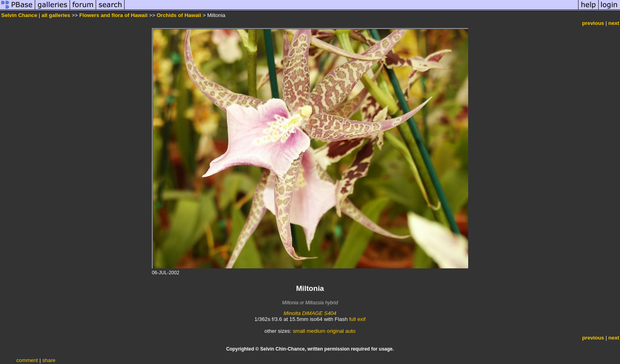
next (614, 23)
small (299, 331)
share (49, 360)
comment (27, 360)
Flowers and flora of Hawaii (114, 15)
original (336, 331)
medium (316, 331)
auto (350, 331)
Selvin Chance (19, 15)
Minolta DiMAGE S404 (310, 313)
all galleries (56, 15)
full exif (357, 319)
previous (593, 23)
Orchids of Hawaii (179, 15)
